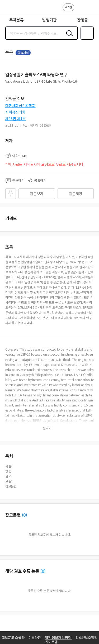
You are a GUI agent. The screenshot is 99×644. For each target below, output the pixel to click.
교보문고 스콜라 (13, 638)
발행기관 (49, 20)
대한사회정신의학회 (20, 105)
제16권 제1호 (16, 119)
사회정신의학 (15, 112)
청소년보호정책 (86, 638)
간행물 (82, 20)
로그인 (68, 7)
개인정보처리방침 (58, 637)
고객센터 (80, 10)
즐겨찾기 (86, 39)
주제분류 (16, 20)
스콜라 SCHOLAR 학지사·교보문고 (16, 8)
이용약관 (35, 638)
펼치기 (47, 428)
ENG (91, 10)
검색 (68, 37)
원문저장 (76, 194)
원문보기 (37, 194)
